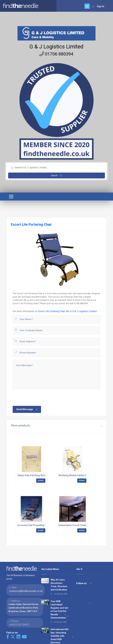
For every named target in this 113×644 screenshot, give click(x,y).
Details (41, 480)
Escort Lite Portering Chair (51, 311)
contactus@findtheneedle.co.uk (26, 591)
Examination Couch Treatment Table (78, 525)
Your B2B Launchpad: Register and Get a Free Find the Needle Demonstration (59, 610)
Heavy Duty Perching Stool (32, 475)
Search (56, 175)
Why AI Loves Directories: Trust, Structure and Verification (59, 585)
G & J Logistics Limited (56, 47)
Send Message (27, 409)
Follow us (84, 583)
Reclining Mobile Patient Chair (75, 475)
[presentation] (35, 397)
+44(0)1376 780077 (19, 624)
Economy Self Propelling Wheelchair (37, 525)
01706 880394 (56, 54)
